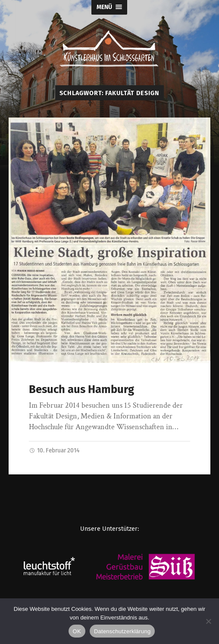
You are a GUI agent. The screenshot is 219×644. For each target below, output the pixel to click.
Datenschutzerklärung (122, 631)
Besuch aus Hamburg (81, 389)
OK (77, 631)
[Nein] (208, 621)
